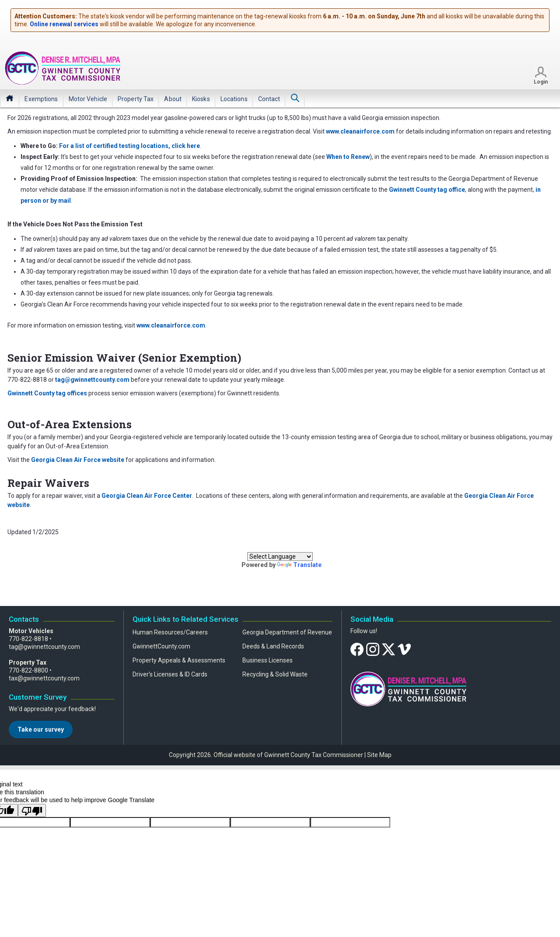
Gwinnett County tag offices (47, 393)
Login (541, 82)
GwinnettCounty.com (161, 646)
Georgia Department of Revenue (287, 632)
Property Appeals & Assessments (179, 660)
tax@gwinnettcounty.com (44, 678)
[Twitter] (388, 649)
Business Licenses (268, 660)
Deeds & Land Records (273, 646)
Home (10, 98)
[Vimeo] (404, 649)
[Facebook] (357, 649)
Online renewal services (64, 24)
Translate (299, 565)
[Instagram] (373, 649)
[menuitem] (41, 99)
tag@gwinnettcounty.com (44, 647)
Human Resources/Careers (170, 632)
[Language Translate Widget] (280, 557)
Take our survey (41, 729)
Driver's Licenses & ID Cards (170, 674)
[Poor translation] (32, 810)
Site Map (379, 755)
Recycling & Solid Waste (275, 674)
